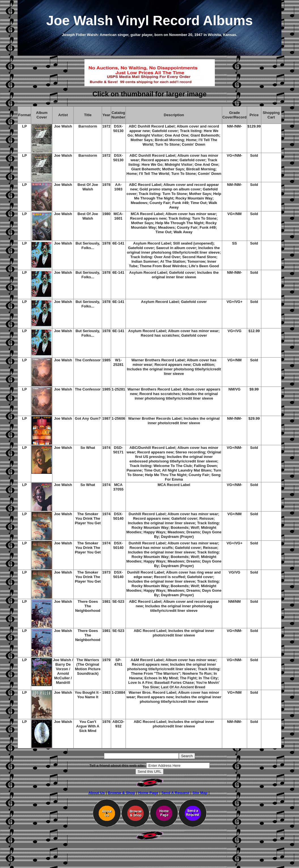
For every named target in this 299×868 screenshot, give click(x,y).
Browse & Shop (122, 793)
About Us (97, 793)
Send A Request (175, 793)
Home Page (148, 793)
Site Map (200, 793)
